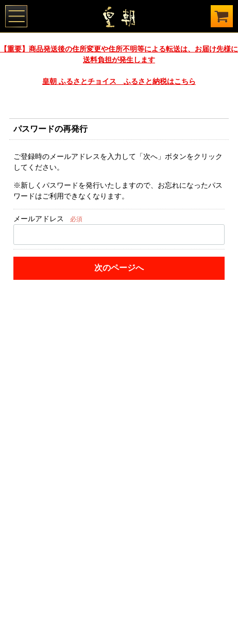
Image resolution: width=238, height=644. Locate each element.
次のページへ (119, 268)
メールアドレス (39, 219)
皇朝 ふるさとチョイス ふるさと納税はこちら (119, 81)
